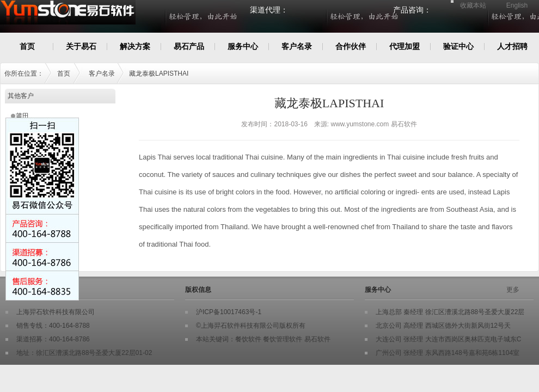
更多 (513, 290)
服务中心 (243, 46)
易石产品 (189, 46)
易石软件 (317, 339)
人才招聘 (512, 46)
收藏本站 (473, 5)
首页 (27, 46)
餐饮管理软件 (283, 339)
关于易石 (81, 46)
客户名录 (297, 46)
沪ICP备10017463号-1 (229, 312)
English (517, 5)
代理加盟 (405, 46)
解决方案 (135, 46)
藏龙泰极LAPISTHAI (159, 73)
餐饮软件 (248, 339)
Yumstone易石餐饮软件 (115, 18)
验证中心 (458, 46)
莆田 (22, 116)
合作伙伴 (351, 46)
